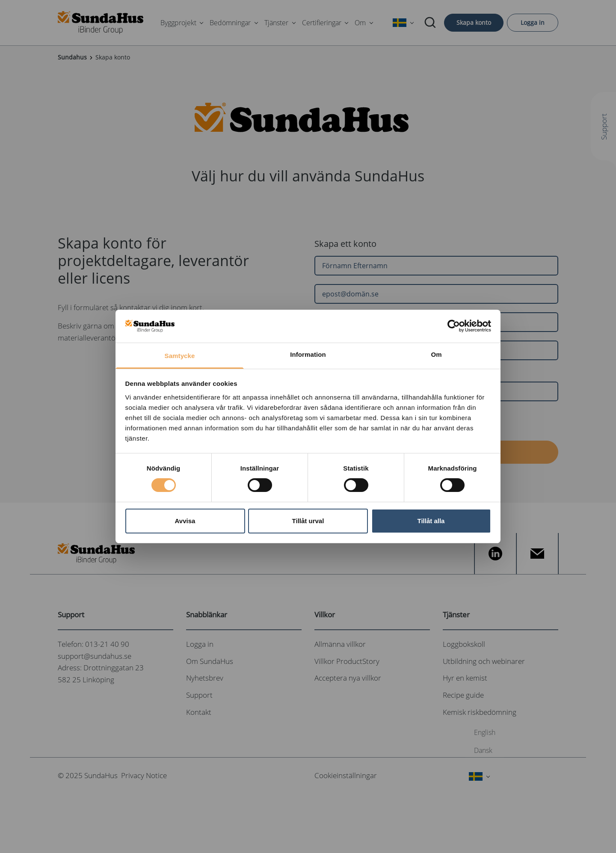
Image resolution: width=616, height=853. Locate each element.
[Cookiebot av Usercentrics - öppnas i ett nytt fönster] (454, 326)
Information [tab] (308, 354)
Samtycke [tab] (180, 356)
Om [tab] (436, 354)
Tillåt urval (308, 521)
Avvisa (185, 521)
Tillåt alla (431, 521)
